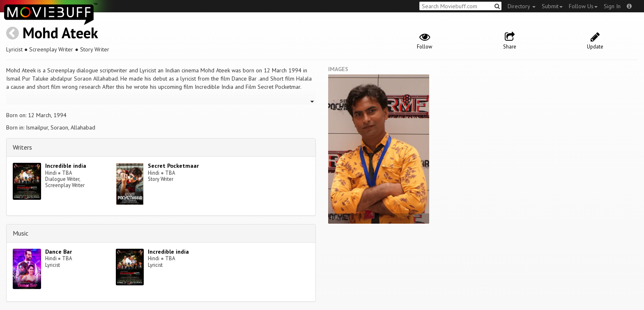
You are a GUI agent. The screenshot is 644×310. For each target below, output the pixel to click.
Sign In (612, 6)
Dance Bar (59, 252)
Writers (22, 147)
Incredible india (66, 166)
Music (21, 233)
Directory (522, 6)
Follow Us (583, 6)
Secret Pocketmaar (173, 166)
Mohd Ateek (60, 33)
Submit (552, 6)
